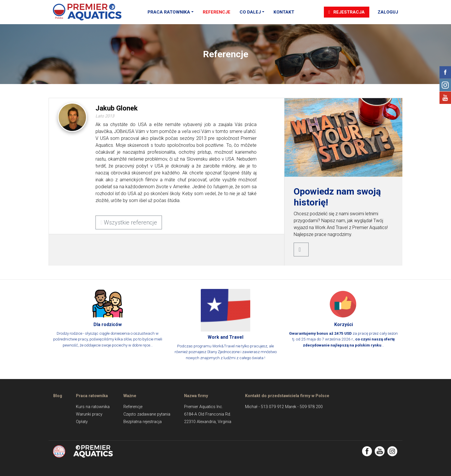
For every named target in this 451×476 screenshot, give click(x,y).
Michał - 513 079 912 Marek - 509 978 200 (284, 407)
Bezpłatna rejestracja (143, 422)
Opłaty (82, 422)
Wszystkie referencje (129, 222)
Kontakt (284, 12)
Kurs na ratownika (93, 407)
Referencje (217, 12)
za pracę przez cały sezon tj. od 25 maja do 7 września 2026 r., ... (343, 318)
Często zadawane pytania (147, 414)
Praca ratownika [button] (169, 12)
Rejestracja (347, 12)
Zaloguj (388, 12)
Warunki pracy (89, 414)
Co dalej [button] (250, 12)
